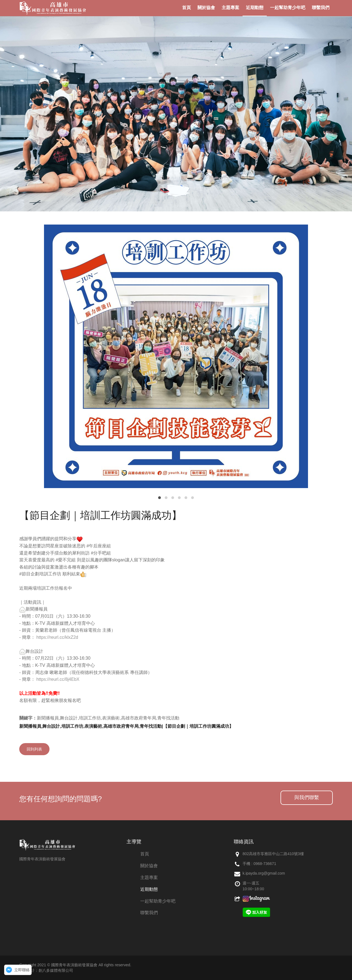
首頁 (145, 854)
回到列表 (34, 749)
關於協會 (149, 866)
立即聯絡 (22, 970)
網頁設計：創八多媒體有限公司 (46, 970)
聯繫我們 (149, 913)
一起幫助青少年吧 (158, 901)
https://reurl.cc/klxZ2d (57, 637)
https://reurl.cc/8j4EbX (58, 679)
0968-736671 (265, 864)
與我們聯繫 (307, 797)
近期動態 (149, 889)
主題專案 (149, 877)
